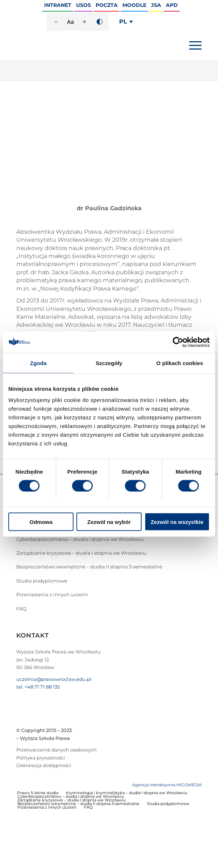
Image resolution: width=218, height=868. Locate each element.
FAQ (21, 609)
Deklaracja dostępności (44, 765)
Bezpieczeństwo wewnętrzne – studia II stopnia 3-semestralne (89, 567)
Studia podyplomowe (42, 581)
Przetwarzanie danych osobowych (56, 750)
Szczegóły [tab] (109, 363)
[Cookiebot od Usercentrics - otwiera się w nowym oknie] (178, 342)
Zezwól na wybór (109, 522)
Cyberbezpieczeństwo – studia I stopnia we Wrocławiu (80, 539)
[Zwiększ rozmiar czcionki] (84, 22)
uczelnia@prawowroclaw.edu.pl (54, 679)
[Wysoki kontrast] (100, 22)
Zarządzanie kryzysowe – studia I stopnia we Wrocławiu (81, 553)
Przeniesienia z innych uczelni (52, 594)
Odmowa (41, 522)
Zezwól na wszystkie (177, 522)
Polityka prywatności (41, 758)
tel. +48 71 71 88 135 (38, 687)
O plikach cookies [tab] (180, 363)
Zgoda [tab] (38, 363)
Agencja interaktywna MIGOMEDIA (167, 785)
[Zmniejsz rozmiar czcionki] (56, 22)
